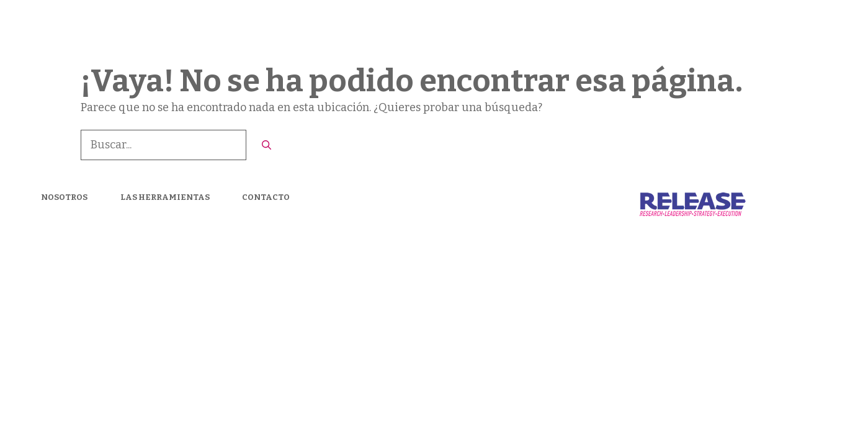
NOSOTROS (64, 197)
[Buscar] (266, 146)
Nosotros (618, 31)
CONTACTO (805, 31)
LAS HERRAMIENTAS (709, 31)
